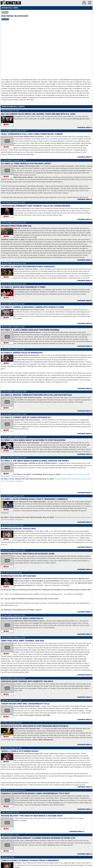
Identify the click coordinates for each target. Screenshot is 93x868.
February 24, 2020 (13, 615)
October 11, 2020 (13, 327)
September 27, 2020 (14, 414)
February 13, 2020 (13, 637)
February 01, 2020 (12, 700)
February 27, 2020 (13, 550)
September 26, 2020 (14, 437)
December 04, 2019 (13, 790)
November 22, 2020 (14, 160)
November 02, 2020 (14, 284)
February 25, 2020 (12, 573)
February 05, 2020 (13, 678)
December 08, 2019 (12, 748)
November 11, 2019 (10, 835)
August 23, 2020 (13, 496)
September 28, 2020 (14, 392)
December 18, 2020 (14, 131)
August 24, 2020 (14, 458)
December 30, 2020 (10, 111)
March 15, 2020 (12, 525)
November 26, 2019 (10, 813)
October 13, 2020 (13, 304)
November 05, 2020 (14, 223)
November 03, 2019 (8, 857)
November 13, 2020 (13, 203)
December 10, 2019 (12, 723)
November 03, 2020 (14, 263)
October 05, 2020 (13, 349)
